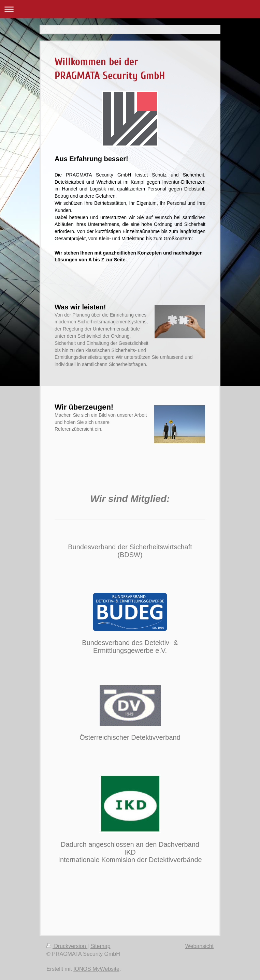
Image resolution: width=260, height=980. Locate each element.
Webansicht (199, 946)
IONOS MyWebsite (96, 969)
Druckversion (67, 946)
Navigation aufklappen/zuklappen (130, 9)
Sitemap (100, 946)
